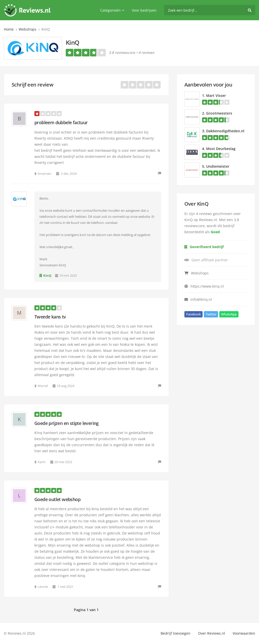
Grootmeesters (219, 113)
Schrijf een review (32, 85)
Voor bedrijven (144, 10)
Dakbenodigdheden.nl (225, 131)
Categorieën (112, 10)
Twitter (211, 314)
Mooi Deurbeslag (221, 149)
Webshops (28, 29)
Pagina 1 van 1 (86, 610)
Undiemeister (218, 166)
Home (9, 29)
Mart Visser (216, 95)
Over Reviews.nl (212, 633)
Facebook (193, 314)
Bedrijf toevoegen (176, 633)
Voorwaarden (244, 633)
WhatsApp (229, 314)
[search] (210, 10)
